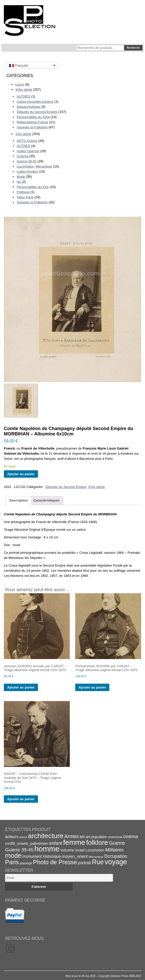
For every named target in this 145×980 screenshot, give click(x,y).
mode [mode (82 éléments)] (13, 856)
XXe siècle (23, 134)
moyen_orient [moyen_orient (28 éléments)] (75, 856)
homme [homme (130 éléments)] (47, 849)
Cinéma (22, 156)
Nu (19, 182)
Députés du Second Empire (37, 112)
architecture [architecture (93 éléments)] (46, 836)
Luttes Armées (27, 171)
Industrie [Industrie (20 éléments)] (67, 850)
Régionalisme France (32, 122)
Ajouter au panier (21, 474)
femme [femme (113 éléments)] (74, 842)
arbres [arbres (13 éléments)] (23, 837)
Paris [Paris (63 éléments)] (12, 862)
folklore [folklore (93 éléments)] (97, 842)
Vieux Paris (25, 197)
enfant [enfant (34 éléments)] (56, 843)
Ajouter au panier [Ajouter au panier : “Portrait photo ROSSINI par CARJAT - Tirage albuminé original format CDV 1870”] (92, 687)
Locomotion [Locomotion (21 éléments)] (95, 850)
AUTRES (23, 96)
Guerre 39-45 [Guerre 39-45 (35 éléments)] (19, 850)
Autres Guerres (28, 151)
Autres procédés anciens (35, 102)
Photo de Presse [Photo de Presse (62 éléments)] (55, 862)
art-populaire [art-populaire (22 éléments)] (96, 837)
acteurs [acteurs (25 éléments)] (12, 837)
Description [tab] (19, 500)
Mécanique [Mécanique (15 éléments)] (96, 857)
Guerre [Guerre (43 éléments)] (117, 843)
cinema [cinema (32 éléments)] (130, 837)
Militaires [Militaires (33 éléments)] (115, 850)
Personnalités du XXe (33, 187)
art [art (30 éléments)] (82, 837)
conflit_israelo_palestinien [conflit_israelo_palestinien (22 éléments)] (27, 843)
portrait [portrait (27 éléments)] (85, 863)
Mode (21, 177)
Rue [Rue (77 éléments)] (98, 862)
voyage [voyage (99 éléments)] (116, 862)
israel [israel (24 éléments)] (80, 850)
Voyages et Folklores (32, 127)
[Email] (59, 878)
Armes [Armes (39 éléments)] (72, 836)
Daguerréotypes (29, 107)
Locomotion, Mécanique (34, 166)
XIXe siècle (24, 90)
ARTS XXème (27, 141)
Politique (23, 192)
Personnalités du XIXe (33, 117)
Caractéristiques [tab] (46, 500)
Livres (20, 84)
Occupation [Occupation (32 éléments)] (116, 856)
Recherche (133, 48)
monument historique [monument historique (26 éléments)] (42, 856)
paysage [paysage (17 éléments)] (26, 863)
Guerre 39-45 (27, 161)
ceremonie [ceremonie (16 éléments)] (115, 837)
